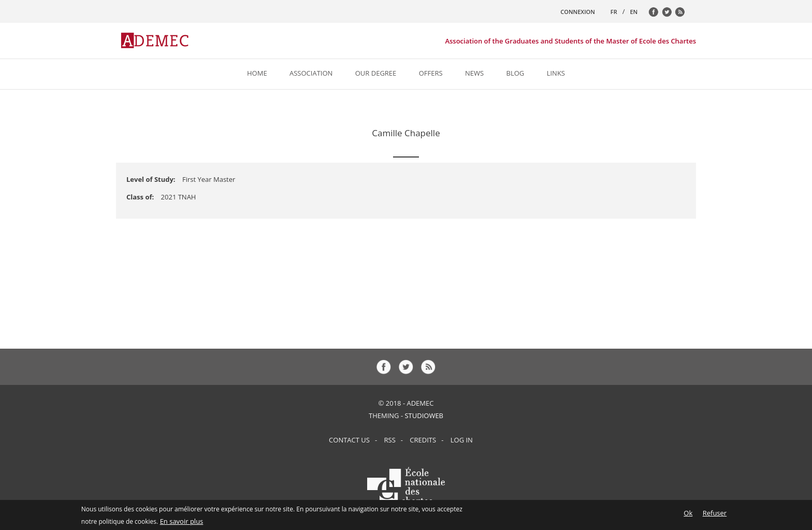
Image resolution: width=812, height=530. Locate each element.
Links (556, 73)
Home (257, 73)
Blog (516, 73)
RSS (390, 440)
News (474, 73)
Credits (423, 440)
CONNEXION (577, 12)
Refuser (715, 514)
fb (656, 15)
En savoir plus (182, 523)
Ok (688, 514)
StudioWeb (424, 416)
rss (683, 15)
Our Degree (376, 73)
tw (670, 15)
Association (311, 73)
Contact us (349, 440)
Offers (431, 73)
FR (614, 12)
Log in (462, 440)
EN (634, 12)
